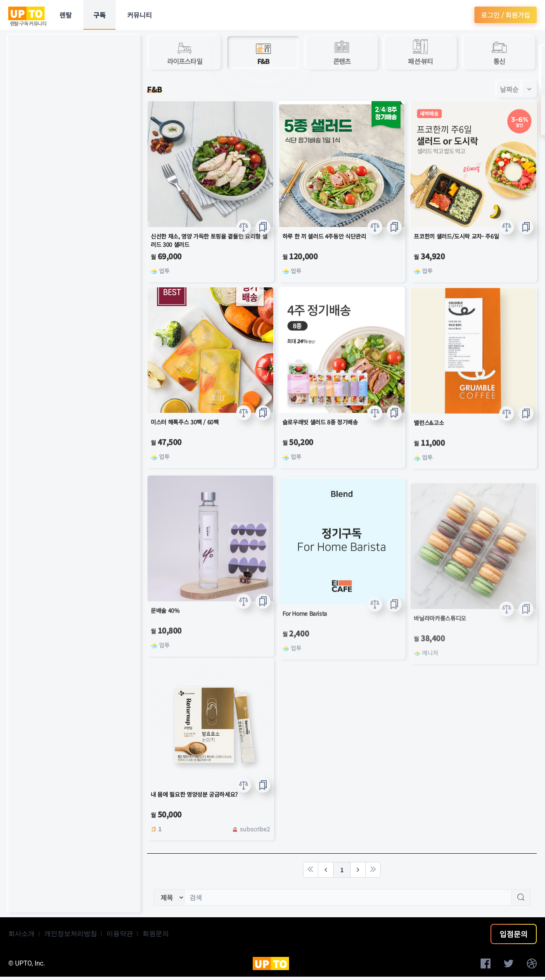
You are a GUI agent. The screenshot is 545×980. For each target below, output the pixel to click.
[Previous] (326, 870)
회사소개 (21, 934)
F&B (154, 89)
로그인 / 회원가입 (506, 15)
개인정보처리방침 (71, 934)
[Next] (358, 870)
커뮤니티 (140, 15)
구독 (100, 15)
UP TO (26, 13)
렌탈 (66, 15)
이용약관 (120, 934)
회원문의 (156, 934)
